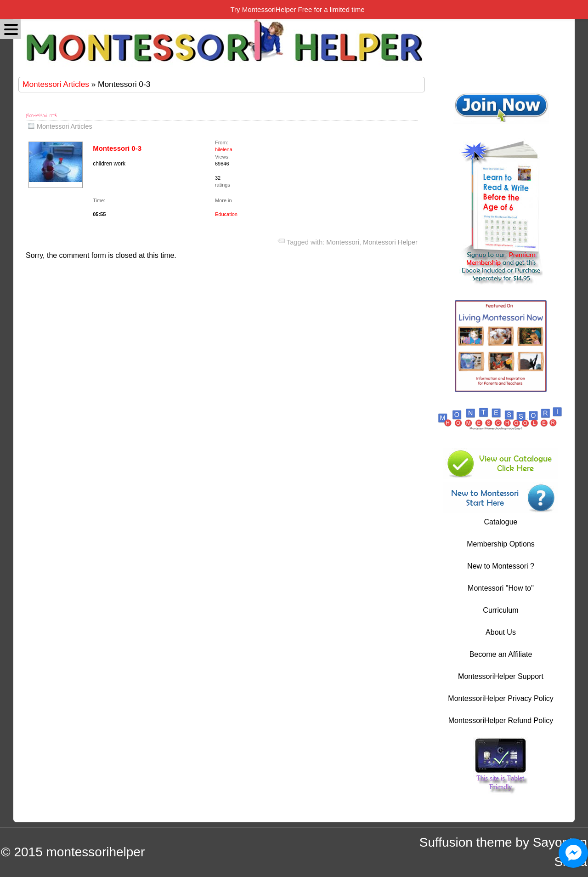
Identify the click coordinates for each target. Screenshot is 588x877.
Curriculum (500, 610)
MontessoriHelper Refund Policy (501, 720)
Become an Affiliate (501, 654)
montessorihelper (95, 852)
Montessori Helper (390, 242)
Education (226, 214)
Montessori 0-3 (41, 116)
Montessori (343, 242)
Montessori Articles (56, 84)
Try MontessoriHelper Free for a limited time (297, 9)
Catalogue (501, 522)
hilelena (224, 149)
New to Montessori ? (501, 566)
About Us (501, 632)
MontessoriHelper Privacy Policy (500, 698)
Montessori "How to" (501, 588)
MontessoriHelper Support (501, 676)
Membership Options (501, 544)
